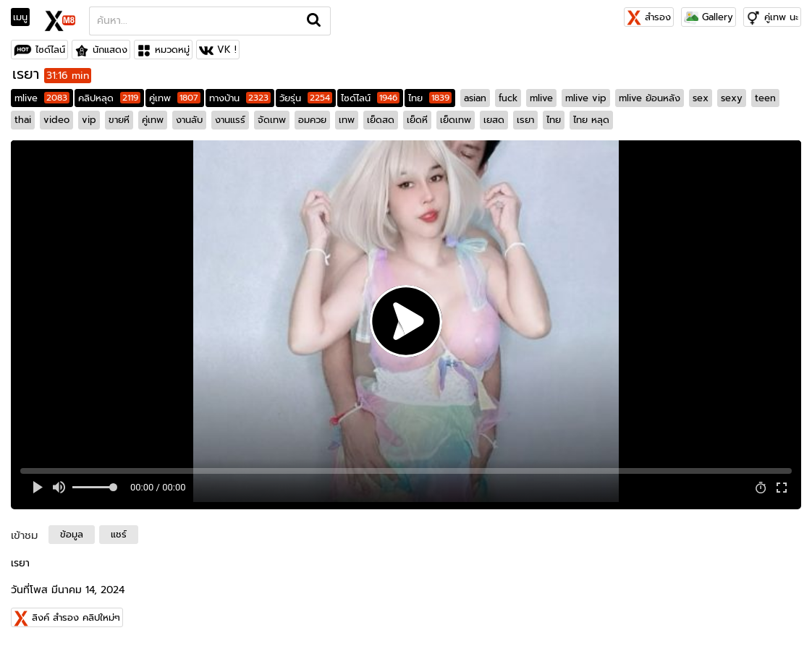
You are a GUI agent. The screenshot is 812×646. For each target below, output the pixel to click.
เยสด (494, 120)
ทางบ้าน (240, 98)
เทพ (347, 120)
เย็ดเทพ (456, 120)
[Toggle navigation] (25, 17)
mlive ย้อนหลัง (650, 98)
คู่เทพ (175, 98)
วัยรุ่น (306, 98)
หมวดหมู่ (172, 50)
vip (89, 120)
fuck (508, 98)
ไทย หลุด (591, 120)
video (56, 120)
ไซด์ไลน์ (50, 50)
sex (701, 98)
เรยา (525, 120)
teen (765, 98)
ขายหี (119, 120)
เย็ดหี (417, 120)
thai (23, 120)
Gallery (709, 17)
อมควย (312, 120)
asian (475, 98)
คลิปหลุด (109, 98)
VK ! (227, 50)
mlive (42, 98)
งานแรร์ (230, 120)
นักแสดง (110, 50)
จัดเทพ (272, 120)
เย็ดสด (381, 120)
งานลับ (189, 120)
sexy (732, 98)
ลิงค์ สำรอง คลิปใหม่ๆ (76, 617)
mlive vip (586, 98)
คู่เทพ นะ (781, 17)
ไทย (430, 98)
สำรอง (649, 17)
